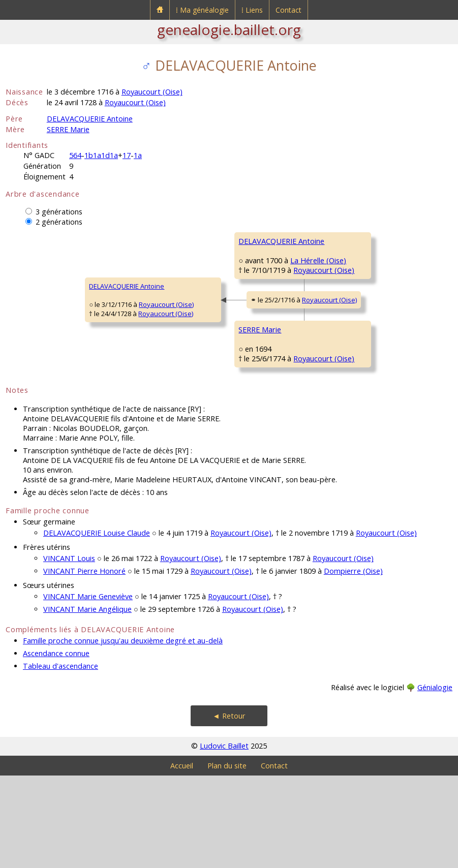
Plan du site (227, 858)
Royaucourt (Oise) (152, 92)
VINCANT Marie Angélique (87, 702)
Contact (288, 10)
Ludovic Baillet (224, 838)
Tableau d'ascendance (60, 758)
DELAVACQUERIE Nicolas (351, 241)
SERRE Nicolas (336, 363)
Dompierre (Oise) (353, 663)
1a (138, 155)
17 (127, 155)
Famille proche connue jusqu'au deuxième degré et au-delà (123, 733)
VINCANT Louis (69, 651)
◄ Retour (229, 808)
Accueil (182, 858)
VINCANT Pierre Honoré (84, 663)
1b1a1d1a (101, 155)
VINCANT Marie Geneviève (88, 689)
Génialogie (435, 780)
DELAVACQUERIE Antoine (90, 119)
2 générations (59, 222)
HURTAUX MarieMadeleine (339, 428)
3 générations (59, 212)
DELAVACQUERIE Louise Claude (97, 625)
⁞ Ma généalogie (202, 10)
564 (75, 155)
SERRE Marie (68, 129)
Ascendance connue (56, 746)
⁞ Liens (252, 10)
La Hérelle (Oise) (235, 290)
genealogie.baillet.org (229, 29)
